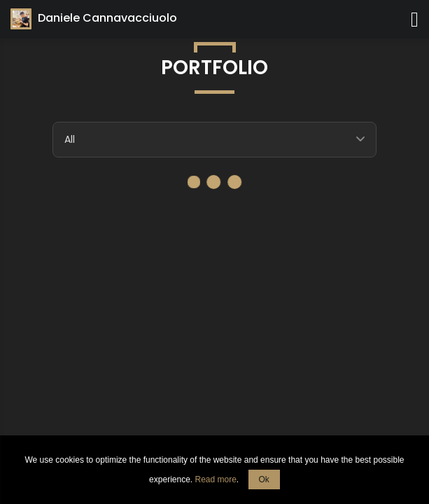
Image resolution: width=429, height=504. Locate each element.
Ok (264, 479)
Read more (215, 479)
